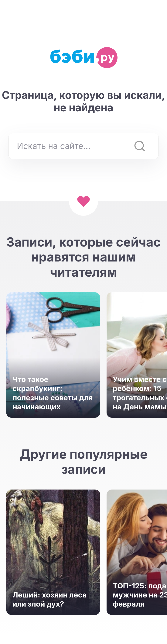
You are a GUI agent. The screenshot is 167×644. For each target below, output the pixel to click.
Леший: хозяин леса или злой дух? (49, 599)
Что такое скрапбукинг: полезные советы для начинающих (53, 393)
